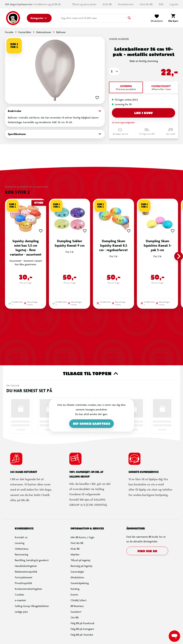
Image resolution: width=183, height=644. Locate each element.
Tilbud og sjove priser (84, 4)
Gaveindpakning (80, 583)
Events (74, 595)
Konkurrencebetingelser (29, 589)
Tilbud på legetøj (80, 560)
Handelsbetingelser (26, 566)
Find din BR (147, 4)
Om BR (75, 617)
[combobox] (66, 18)
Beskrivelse (55, 111)
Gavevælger (77, 572)
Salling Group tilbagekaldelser (32, 606)
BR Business (77, 606)
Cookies (19, 595)
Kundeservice (126, 4)
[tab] (126, 87)
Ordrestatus (22, 549)
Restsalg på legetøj (81, 566)
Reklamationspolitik (26, 572)
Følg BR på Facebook (82, 623)
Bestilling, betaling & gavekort (32, 560)
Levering (20, 543)
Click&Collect (79, 600)
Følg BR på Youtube (82, 635)
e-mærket (20, 600)
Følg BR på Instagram (82, 629)
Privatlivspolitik (23, 583)
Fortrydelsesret (24, 577)
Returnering (21, 554)
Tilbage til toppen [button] (92, 374)
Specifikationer (55, 134)
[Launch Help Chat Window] (174, 636)
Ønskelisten (77, 577)
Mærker (75, 554)
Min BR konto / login (82, 537)
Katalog (75, 589)
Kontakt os (21, 537)
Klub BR (108, 4)
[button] (114, 71)
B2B (161, 4)
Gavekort (76, 612)
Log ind (174, 4)
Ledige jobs (21, 612)
